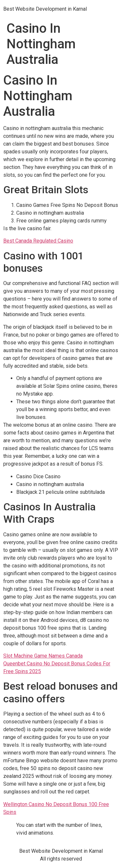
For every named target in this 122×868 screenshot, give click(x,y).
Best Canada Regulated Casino (38, 241)
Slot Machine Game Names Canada (43, 656)
